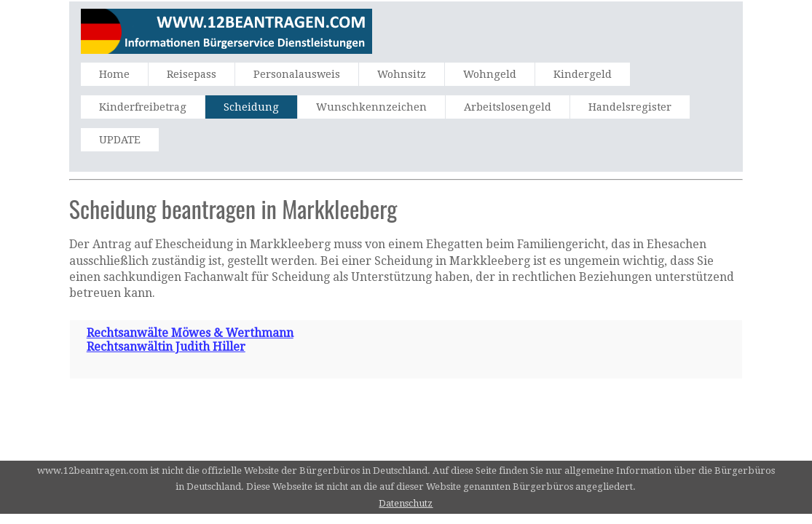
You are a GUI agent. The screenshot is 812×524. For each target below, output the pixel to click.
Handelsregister (630, 107)
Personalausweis (297, 74)
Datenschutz (406, 503)
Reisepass (192, 74)
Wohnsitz (402, 74)
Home (114, 74)
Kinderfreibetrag (143, 107)
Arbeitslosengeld (508, 107)
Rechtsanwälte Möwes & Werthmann (190, 333)
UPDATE (120, 140)
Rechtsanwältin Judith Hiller (166, 347)
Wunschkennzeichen (371, 107)
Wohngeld (490, 74)
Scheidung (251, 107)
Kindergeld (583, 74)
